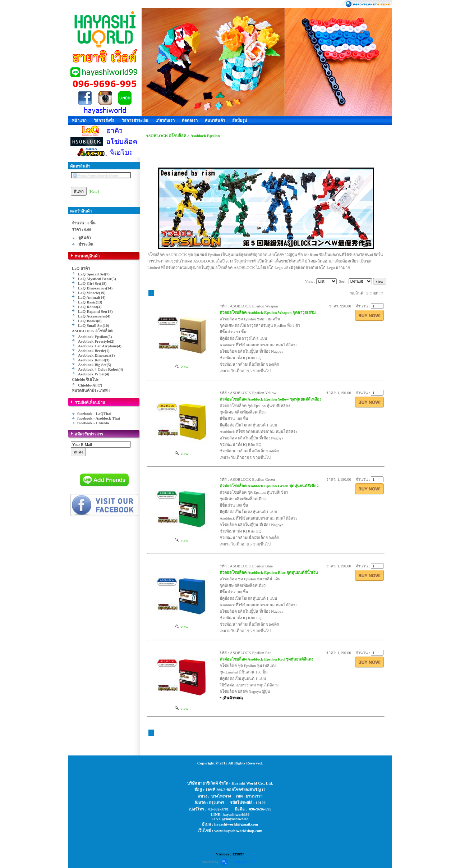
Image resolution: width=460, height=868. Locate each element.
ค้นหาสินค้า (215, 120)
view (182, 367)
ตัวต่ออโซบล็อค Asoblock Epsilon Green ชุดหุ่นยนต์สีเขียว (269, 486)
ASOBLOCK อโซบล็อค (166, 136)
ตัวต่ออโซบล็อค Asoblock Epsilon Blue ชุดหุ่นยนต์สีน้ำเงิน (269, 572)
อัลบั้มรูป (240, 120)
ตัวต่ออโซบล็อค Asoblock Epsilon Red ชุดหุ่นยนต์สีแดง (266, 659)
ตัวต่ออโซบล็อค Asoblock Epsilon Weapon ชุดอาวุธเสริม (268, 312)
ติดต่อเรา (190, 120)
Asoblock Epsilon (205, 136)
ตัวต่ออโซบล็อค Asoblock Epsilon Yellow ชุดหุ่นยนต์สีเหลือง (270, 399)
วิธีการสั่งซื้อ (104, 120)
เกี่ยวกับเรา (165, 120)
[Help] (94, 191)
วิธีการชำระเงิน (135, 120)
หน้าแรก (79, 120)
